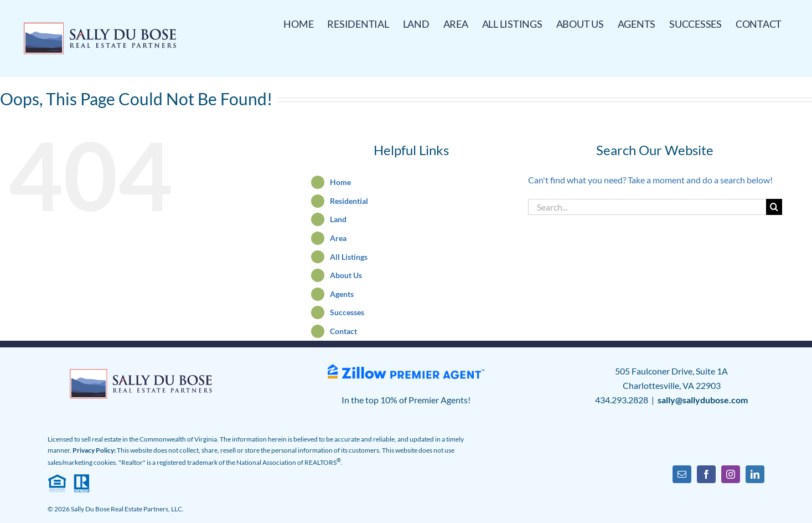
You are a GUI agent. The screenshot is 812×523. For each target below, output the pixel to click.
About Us (346, 275)
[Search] (774, 207)
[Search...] (647, 207)
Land (338, 219)
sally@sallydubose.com (703, 400)
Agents (342, 294)
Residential (349, 201)
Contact (343, 331)
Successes (347, 312)
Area (338, 238)
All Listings (349, 257)
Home (340, 182)
